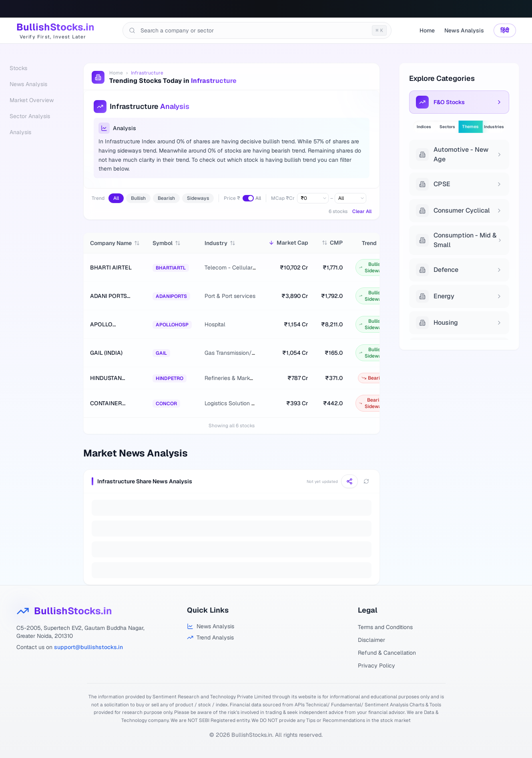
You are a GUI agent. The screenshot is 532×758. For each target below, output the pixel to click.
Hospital (215, 324)
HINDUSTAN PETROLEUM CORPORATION (111, 378)
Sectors (447, 127)
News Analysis (464, 30)
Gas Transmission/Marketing (241, 353)
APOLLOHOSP (172, 325)
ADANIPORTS (171, 296)
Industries (494, 127)
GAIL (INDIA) (106, 353)
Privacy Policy (376, 666)
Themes (471, 127)
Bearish (166, 198)
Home (427, 30)
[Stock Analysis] (211, 626)
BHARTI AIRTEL (111, 267)
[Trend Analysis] (211, 637)
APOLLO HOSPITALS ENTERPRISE (107, 325)
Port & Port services (230, 296)
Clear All (362, 211)
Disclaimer (371, 640)
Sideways (198, 198)
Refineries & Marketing (234, 378)
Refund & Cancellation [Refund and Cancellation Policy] (387, 653)
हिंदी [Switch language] (505, 30)
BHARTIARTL (171, 268)
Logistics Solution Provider (239, 403)
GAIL (161, 353)
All (116, 198)
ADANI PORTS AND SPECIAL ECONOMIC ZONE (114, 296)
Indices (424, 127)
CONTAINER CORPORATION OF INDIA (111, 403)
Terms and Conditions (385, 627)
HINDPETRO (170, 378)
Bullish (138, 198)
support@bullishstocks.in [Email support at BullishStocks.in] (88, 647)
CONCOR (166, 404)
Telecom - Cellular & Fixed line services (256, 267)
